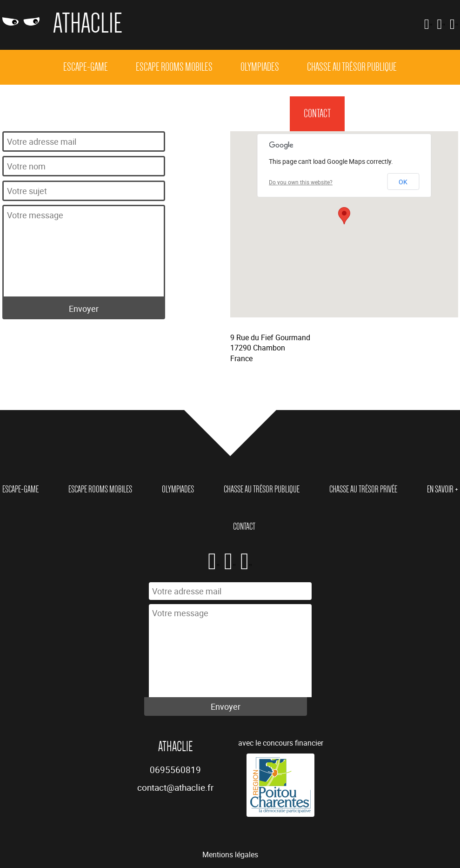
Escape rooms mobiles (174, 67)
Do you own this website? (301, 182)
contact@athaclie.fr (175, 787)
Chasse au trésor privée (170, 114)
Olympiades (260, 67)
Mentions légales (230, 855)
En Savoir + (257, 114)
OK (403, 182)
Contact (317, 114)
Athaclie (88, 24)
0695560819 (175, 770)
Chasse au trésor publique (352, 67)
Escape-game (86, 67)
